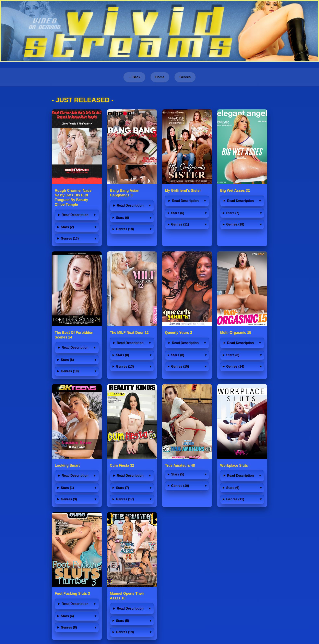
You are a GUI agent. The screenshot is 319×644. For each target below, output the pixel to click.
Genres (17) (125, 499)
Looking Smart (67, 465)
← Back (134, 77)
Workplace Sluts (234, 465)
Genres (185, 77)
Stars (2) (67, 227)
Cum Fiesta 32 (122, 465)
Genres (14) (235, 366)
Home (160, 77)
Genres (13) (70, 238)
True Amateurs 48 (180, 465)
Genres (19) (125, 632)
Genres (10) (70, 371)
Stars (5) (178, 474)
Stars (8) (67, 360)
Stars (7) (233, 213)
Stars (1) (67, 488)
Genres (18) (125, 229)
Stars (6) (122, 218)
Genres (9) (69, 499)
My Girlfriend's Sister (183, 191)
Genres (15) (180, 366)
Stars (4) (67, 616)
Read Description (75, 215)
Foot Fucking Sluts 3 (72, 594)
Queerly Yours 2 (179, 333)
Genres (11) (180, 224)
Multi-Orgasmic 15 (236, 333)
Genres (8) (69, 627)
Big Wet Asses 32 (235, 191)
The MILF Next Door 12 (129, 333)
